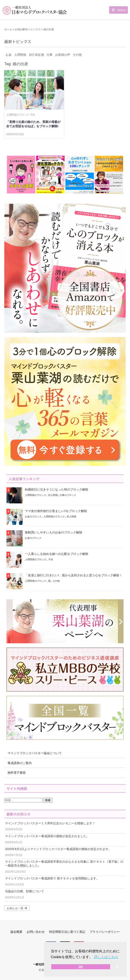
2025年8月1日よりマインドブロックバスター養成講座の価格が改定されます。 (58, 849)
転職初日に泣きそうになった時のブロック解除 (57, 489)
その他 (77, 55)
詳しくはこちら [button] (106, 957)
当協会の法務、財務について (25, 891)
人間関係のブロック (18, 115)
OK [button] (81, 967)
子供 (32, 115)
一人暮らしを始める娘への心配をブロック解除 (57, 554)
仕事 (50, 55)
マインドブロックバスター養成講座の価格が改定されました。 (47, 836)
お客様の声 (63, 55)
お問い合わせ (36, 932)
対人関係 (53, 495)
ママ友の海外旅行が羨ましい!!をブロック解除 (56, 511)
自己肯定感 (36, 55)
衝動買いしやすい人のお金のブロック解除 (54, 532)
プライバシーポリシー (105, 932)
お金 (9, 55)
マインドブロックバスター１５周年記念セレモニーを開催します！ (50, 823)
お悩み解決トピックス (28, 29)
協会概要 (16, 932)
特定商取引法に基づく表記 (67, 932)
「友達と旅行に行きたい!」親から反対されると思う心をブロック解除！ (74, 575)
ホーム (8, 29)
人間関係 (20, 55)
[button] (118, 10)
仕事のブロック (68, 495)
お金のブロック (33, 516)
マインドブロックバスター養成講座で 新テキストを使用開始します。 (52, 878)
